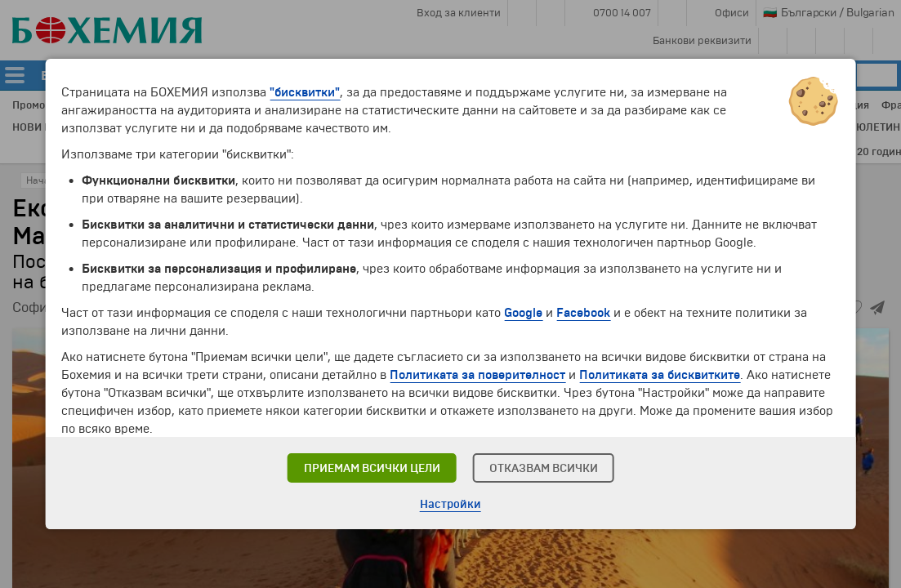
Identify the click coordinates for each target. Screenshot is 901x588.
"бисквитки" (305, 92)
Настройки (450, 504)
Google (523, 313)
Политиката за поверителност (477, 375)
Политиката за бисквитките (660, 375)
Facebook (583, 313)
